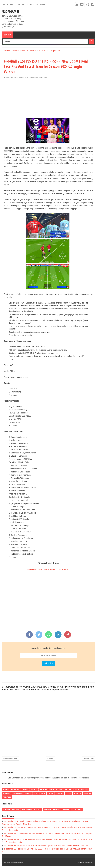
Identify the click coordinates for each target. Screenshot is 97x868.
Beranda (50, 759)
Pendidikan (18, 793)
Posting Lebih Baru (10, 759)
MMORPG (85, 789)
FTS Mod (38, 809)
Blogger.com (89, 862)
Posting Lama (89, 759)
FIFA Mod (16, 809)
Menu (7, 35)
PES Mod (47, 809)
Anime (26, 789)
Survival (88, 793)
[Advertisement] (48, 99)
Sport (69, 793)
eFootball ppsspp (12, 77)
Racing (42, 793)
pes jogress (77, 809)
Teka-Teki (7, 797)
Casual (59, 789)
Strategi (77, 793)
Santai (51, 793)
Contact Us (15, 4)
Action (6, 789)
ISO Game (32, 569)
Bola (52, 789)
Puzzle (28, 793)
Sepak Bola (43, 77)
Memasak (7, 793)
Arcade (34, 789)
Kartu (76, 789)
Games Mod (23, 77)
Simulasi (60, 793)
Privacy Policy (28, 4)
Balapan (43, 789)
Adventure (16, 789)
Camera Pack (64, 569)
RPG (35, 793)
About (5, 4)
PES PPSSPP (33, 77)
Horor (68, 789)
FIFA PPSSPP (27, 809)
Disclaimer (40, 4)
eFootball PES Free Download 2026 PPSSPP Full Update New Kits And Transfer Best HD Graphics (46, 846)
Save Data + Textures (47, 569)
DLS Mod (6, 809)
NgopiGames (10, 11)
